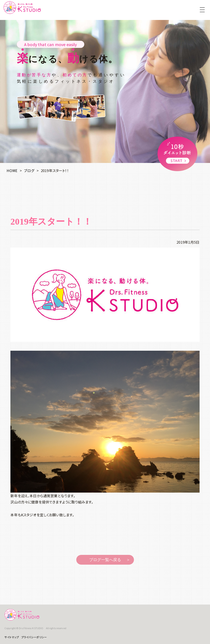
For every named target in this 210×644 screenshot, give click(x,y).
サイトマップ (12, 637)
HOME (12, 170)
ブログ (29, 170)
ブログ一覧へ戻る (105, 560)
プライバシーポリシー (34, 637)
